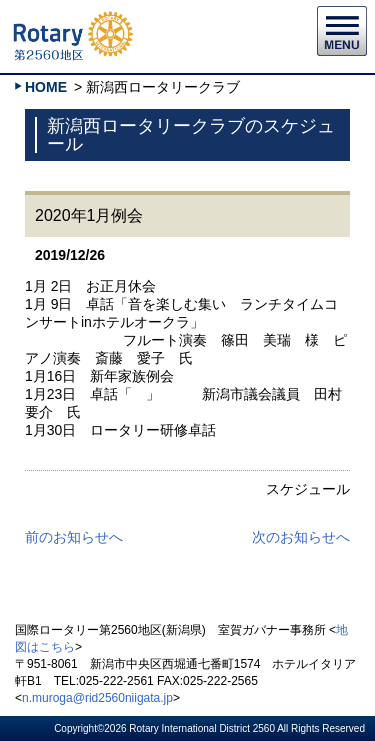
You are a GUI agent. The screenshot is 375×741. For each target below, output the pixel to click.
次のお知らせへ (301, 537)
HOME (46, 87)
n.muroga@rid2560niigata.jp (97, 698)
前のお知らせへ (74, 537)
